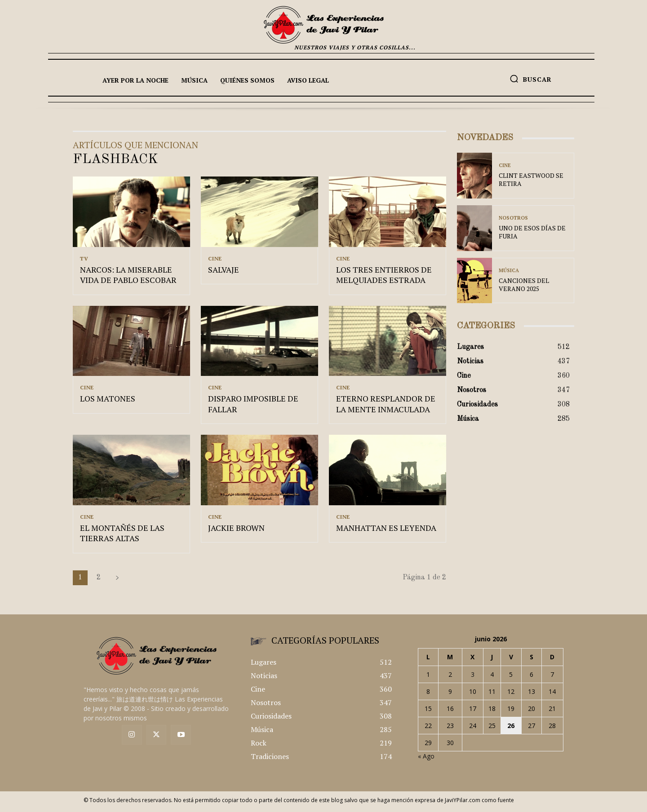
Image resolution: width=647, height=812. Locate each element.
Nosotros (513, 218)
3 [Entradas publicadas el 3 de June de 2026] (473, 678)
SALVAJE (224, 271)
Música (509, 271)
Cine (215, 259)
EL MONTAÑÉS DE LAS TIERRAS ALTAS (122, 536)
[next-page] (117, 581)
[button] (531, 79)
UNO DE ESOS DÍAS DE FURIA (532, 232)
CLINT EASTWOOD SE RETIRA (531, 179)
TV (84, 259)
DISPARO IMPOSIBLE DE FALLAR (253, 406)
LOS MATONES (108, 401)
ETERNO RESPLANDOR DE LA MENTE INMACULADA (386, 406)
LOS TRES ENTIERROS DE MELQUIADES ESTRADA (384, 276)
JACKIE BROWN (236, 531)
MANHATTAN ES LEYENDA (386, 531)
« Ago (426, 760)
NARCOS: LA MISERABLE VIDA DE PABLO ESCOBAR (128, 276)
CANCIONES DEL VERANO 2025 (524, 285)
